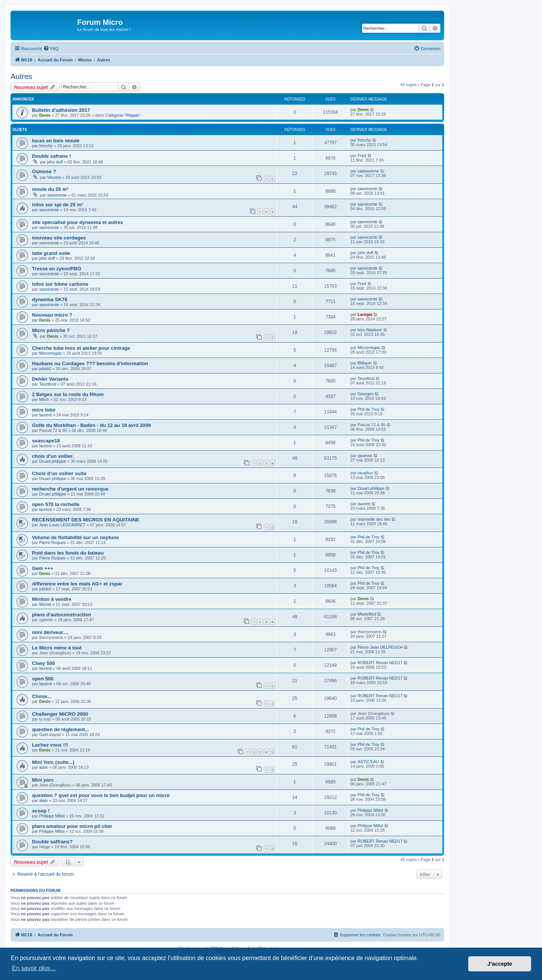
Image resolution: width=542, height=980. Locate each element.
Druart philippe (53, 461)
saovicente (57, 195)
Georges (365, 394)
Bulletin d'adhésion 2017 (61, 110)
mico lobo (44, 410)
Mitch (44, 399)
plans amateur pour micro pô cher (72, 826)
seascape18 (46, 441)
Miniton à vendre (52, 599)
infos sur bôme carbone (60, 284)
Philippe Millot (52, 816)
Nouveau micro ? (52, 315)
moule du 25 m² (50, 189)
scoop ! (41, 811)
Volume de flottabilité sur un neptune (75, 537)
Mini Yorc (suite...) (53, 762)
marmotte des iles (374, 519)
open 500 (43, 679)
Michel (45, 604)
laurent (46, 415)
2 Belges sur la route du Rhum (68, 394)
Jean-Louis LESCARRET (62, 525)
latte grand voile (51, 253)
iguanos (365, 456)
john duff (55, 162)
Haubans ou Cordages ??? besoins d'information (90, 363)
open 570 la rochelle (56, 504)
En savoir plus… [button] (34, 968)
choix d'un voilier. (53, 456)
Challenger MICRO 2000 (60, 714)
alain (43, 767)
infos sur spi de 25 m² (58, 205)
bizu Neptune (370, 330)
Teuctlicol (48, 384)
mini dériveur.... (50, 632)
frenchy (46, 146)
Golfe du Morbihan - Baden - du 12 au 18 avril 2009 (91, 425)
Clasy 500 (43, 663)
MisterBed (367, 614)
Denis (45, 115)
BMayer (365, 363)
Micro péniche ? (51, 330)
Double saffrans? (52, 842)
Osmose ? (44, 171)
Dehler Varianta (50, 379)
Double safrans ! (51, 156)
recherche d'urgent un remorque (70, 489)
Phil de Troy (368, 409)
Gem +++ (43, 568)
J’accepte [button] (500, 964)
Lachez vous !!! (50, 745)
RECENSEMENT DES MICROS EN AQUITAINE (86, 520)
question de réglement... (61, 729)
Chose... (42, 696)
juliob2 (45, 369)
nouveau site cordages (59, 238)
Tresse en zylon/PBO (56, 269)
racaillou (365, 473)
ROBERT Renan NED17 (380, 663)
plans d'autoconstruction (62, 615)
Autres (21, 76)
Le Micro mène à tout (57, 648)
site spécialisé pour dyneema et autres (78, 222)
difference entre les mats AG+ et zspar (77, 584)
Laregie (365, 314)
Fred (362, 155)
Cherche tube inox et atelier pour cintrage (81, 348)
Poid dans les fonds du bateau (68, 553)
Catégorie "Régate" (123, 115)
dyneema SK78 (50, 299)
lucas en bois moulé (56, 141)
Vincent (54, 177)
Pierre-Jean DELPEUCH (380, 647)
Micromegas (50, 353)
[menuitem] (51, 49)
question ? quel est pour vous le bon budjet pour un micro (101, 795)
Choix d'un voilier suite (59, 473)
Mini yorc (43, 780)
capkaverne (368, 171)
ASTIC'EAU (368, 762)
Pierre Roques (52, 543)
